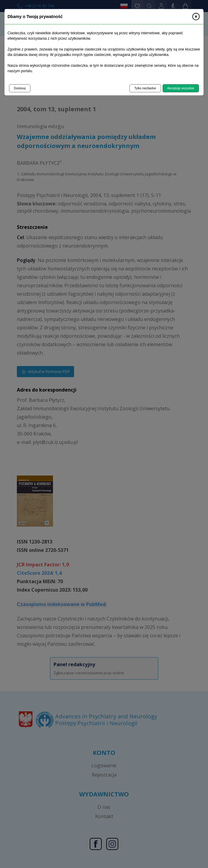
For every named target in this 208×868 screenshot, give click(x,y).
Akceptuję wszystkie (181, 88)
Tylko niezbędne (145, 88)
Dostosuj (20, 88)
